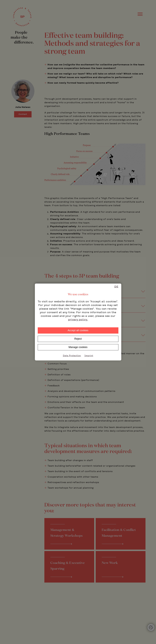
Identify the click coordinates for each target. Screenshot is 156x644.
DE (116, 287)
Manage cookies (78, 347)
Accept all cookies (78, 330)
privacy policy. (78, 320)
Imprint (89, 356)
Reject (78, 339)
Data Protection (72, 356)
